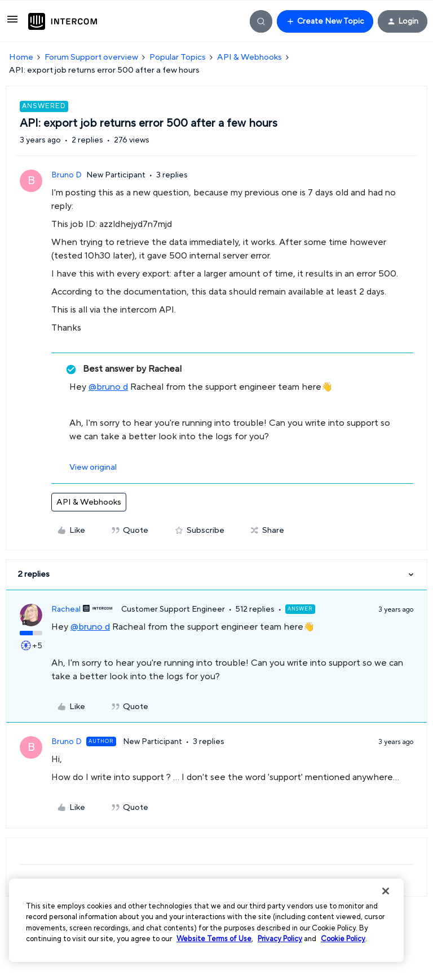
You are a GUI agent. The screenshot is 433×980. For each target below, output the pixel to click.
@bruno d (108, 387)
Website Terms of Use (214, 939)
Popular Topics (178, 57)
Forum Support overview (91, 57)
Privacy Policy (280, 939)
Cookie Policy (343, 939)
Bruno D (67, 175)
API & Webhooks (249, 57)
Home (21, 57)
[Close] (386, 891)
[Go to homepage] (63, 21)
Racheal (66, 609)
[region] (206, 920)
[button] (12, 23)
